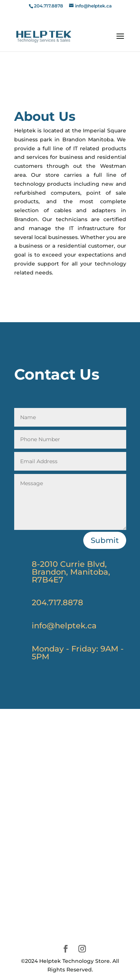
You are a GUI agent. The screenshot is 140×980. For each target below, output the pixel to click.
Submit (105, 540)
